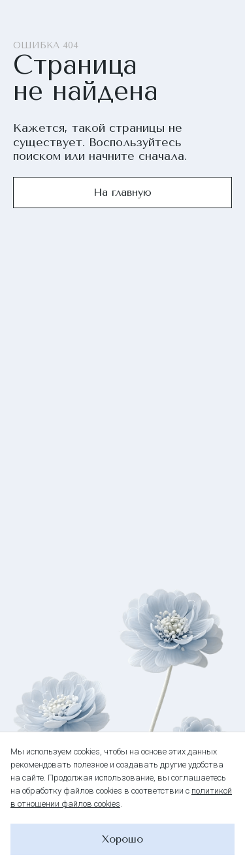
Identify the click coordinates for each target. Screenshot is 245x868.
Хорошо (122, 839)
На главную (122, 192)
